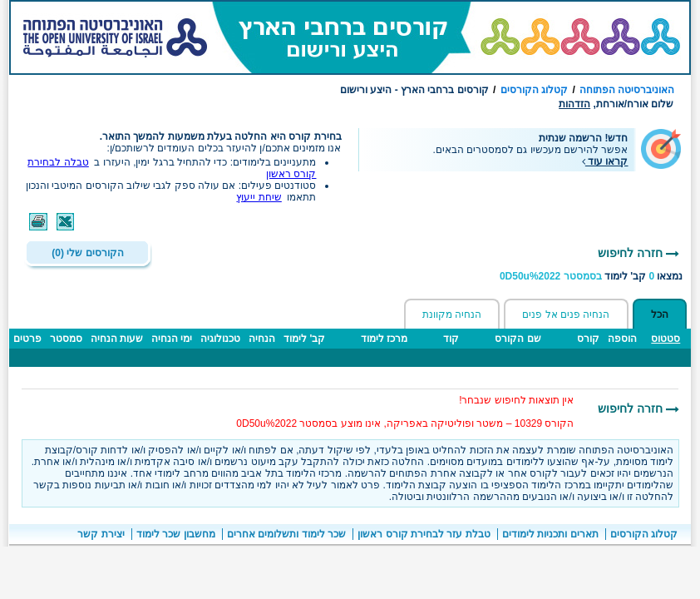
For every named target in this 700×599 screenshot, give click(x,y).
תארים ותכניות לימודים (550, 534)
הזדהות (574, 104)
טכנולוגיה (220, 339)
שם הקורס (518, 339)
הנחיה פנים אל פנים (566, 314)
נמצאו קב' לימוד (592, 276)
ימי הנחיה (172, 339)
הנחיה (262, 339)
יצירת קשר (101, 534)
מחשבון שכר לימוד (176, 534)
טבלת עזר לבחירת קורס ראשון (424, 534)
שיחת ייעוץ (259, 197)
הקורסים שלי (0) (87, 253)
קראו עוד (605, 161)
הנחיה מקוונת (452, 314)
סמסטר (66, 339)
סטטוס (665, 339)
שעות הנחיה (117, 339)
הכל (660, 314)
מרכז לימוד (384, 339)
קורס (588, 339)
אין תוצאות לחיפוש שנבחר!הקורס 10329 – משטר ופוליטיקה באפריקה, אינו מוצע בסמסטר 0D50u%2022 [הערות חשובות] (405, 412)
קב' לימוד (304, 339)
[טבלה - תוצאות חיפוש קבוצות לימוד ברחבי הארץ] (350, 356)
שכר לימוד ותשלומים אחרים (286, 534)
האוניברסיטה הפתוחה (627, 90)
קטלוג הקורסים (534, 90)
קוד (451, 339)
